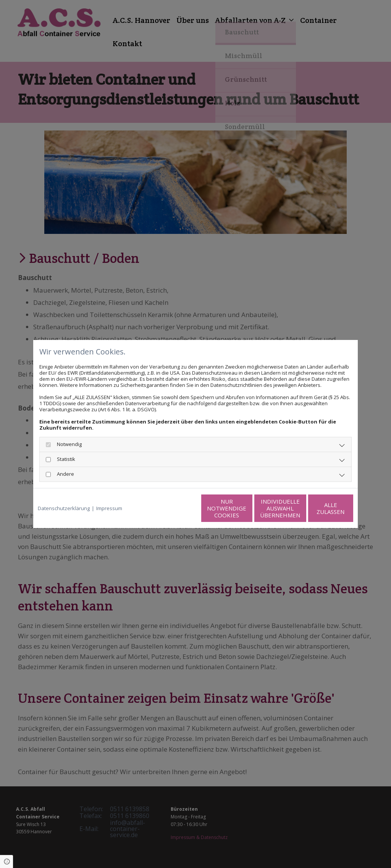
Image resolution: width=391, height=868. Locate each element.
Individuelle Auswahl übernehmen (245, 508)
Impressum (109, 508)
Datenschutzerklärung (64, 508)
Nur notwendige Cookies (173, 508)
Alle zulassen (318, 508)
